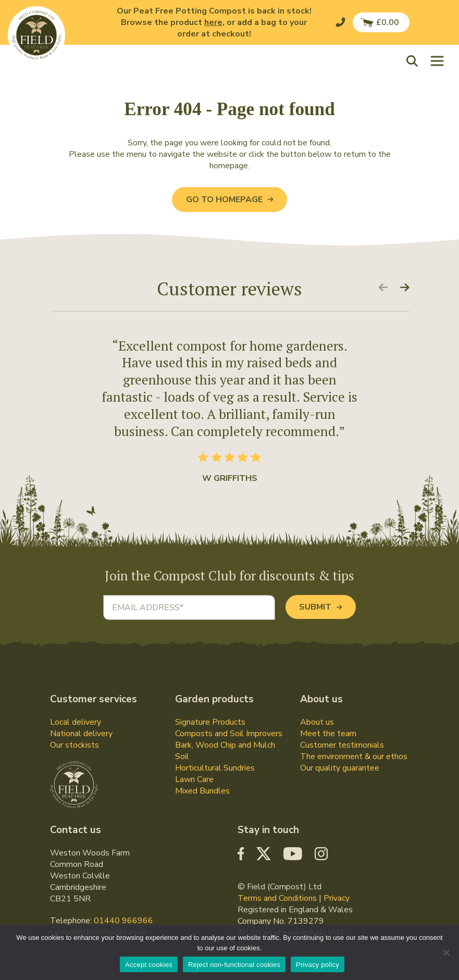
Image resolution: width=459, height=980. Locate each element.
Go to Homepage (229, 200)
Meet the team (328, 734)
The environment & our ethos (354, 756)
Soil (182, 756)
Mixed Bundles (202, 791)
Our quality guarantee (340, 768)
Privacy (337, 898)
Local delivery (76, 722)
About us (317, 722)
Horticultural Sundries (215, 768)
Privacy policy (318, 965)
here (213, 22)
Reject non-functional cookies (234, 965)
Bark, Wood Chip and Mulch (225, 745)
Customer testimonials (342, 745)
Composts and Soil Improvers (229, 734)
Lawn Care (194, 779)
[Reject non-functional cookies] (446, 952)
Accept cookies (149, 965)
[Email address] (189, 607)
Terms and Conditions (277, 898)
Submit (320, 607)
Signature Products (210, 722)
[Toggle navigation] (437, 61)
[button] (415, 61)
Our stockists (75, 745)
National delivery (81, 734)
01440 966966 (123, 921)
